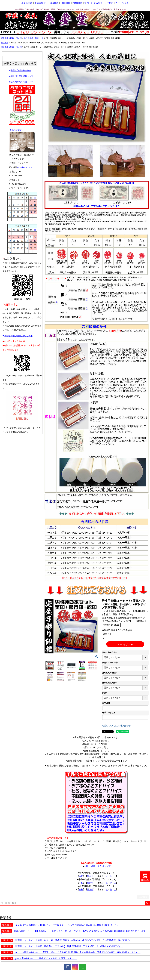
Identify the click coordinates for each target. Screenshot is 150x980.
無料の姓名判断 (110, 683)
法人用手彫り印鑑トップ (22, 82)
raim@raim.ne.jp (25, 167)
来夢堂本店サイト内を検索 (20, 64)
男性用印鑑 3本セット (34, 38)
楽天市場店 (40, 3)
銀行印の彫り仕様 (111, 663)
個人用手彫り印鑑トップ (22, 76)
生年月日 (106, 703)
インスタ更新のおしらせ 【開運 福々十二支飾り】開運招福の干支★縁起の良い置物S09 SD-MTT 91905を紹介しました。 (71, 952)
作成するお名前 (109, 713)
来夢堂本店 (27, 3)
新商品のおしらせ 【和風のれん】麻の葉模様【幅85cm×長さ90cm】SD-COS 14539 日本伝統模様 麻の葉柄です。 (67, 940)
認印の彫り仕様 (110, 673)
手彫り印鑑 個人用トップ (97, 866)
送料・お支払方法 (93, 3)
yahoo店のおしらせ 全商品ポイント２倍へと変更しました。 (39, 958)
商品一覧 (5, 43)
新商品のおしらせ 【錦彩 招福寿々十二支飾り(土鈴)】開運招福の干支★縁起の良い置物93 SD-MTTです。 (62, 946)
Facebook (65, 3)
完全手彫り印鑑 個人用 (11, 38)
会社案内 (109, 3)
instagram (77, 3)
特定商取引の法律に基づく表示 (18, 336)
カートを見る (122, 3)
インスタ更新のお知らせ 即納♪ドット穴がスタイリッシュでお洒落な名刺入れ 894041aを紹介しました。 (60, 925)
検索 (147, 903)
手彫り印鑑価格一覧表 (21, 70)
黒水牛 (90, 876)
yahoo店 (54, 3)
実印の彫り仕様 (110, 652)
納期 (105, 693)
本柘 (81, 876)
